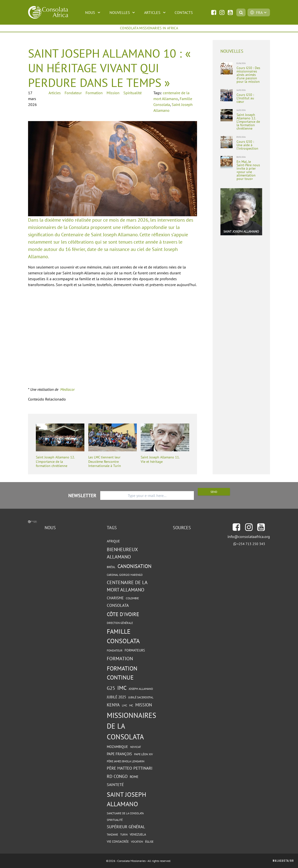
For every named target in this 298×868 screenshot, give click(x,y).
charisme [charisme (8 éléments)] (115, 598)
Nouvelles (123, 12)
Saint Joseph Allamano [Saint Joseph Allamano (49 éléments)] (126, 799)
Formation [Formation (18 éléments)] (120, 658)
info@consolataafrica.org (249, 537)
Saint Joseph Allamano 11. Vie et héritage (160, 460)
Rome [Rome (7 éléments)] (134, 777)
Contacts (184, 12)
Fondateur (73, 93)
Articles (155, 12)
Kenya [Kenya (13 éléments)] (113, 705)
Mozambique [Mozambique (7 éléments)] (117, 747)
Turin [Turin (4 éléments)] (124, 835)
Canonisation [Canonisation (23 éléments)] (134, 566)
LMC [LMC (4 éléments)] (124, 705)
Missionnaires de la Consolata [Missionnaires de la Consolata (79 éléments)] (131, 726)
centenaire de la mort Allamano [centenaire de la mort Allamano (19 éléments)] (127, 586)
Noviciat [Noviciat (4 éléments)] (136, 747)
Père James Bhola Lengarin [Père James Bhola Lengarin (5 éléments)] (126, 761)
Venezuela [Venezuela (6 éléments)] (138, 834)
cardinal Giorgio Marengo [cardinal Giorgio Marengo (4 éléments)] (125, 575)
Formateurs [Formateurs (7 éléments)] (135, 650)
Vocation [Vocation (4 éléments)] (137, 842)
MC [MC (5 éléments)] (131, 705)
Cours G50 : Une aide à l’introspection (247, 145)
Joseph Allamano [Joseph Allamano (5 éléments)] (141, 689)
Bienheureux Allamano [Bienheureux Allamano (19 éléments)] (122, 553)
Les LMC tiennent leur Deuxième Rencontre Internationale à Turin (105, 462)
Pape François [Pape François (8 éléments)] (119, 754)
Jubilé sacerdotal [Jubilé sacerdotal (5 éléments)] (141, 697)
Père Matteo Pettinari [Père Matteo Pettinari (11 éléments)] (130, 768)
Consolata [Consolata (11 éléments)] (118, 605)
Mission (113, 93)
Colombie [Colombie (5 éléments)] (132, 598)
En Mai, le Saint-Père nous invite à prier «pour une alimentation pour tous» (248, 170)
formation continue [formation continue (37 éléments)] (122, 673)
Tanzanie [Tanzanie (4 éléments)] (112, 835)
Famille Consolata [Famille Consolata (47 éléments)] (123, 636)
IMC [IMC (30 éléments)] (122, 688)
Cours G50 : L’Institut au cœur (245, 98)
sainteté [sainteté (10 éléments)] (115, 785)
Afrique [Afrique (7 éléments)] (113, 541)
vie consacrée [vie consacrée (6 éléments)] (118, 842)
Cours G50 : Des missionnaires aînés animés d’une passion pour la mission (248, 75)
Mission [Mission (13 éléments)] (144, 705)
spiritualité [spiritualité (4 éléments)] (115, 820)
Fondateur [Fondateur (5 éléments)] (115, 650)
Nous (93, 12)
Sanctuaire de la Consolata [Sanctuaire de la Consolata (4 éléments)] (125, 813)
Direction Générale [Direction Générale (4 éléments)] (120, 623)
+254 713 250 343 (251, 544)
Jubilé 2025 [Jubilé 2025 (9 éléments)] (116, 697)
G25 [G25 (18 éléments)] (111, 688)
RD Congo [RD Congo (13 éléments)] (117, 776)
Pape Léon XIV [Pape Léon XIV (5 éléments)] (144, 754)
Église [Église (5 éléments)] (149, 842)
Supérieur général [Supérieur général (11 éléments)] (126, 827)
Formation (94, 93)
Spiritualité (133, 93)
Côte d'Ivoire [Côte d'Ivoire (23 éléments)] (123, 614)
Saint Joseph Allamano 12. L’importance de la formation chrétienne (55, 462)
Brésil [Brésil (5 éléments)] (111, 567)
